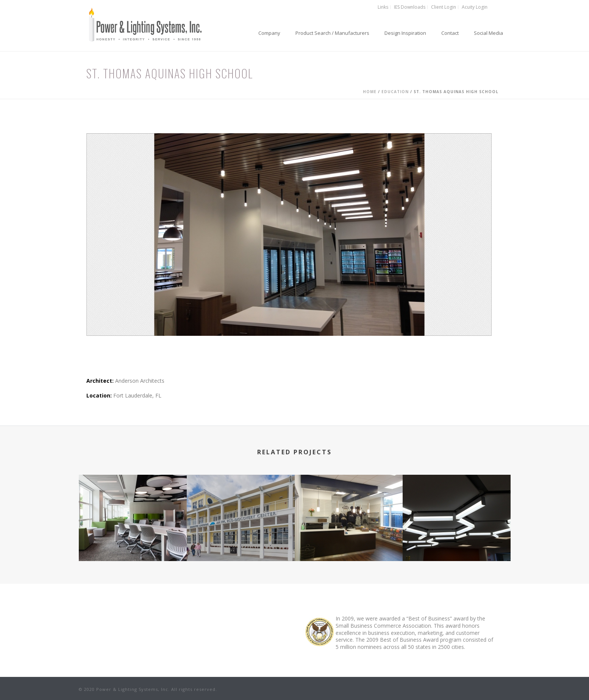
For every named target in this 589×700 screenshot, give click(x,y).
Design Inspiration (405, 33)
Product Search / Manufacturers (332, 33)
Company (269, 33)
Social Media (488, 33)
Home (370, 92)
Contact (450, 33)
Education (395, 92)
